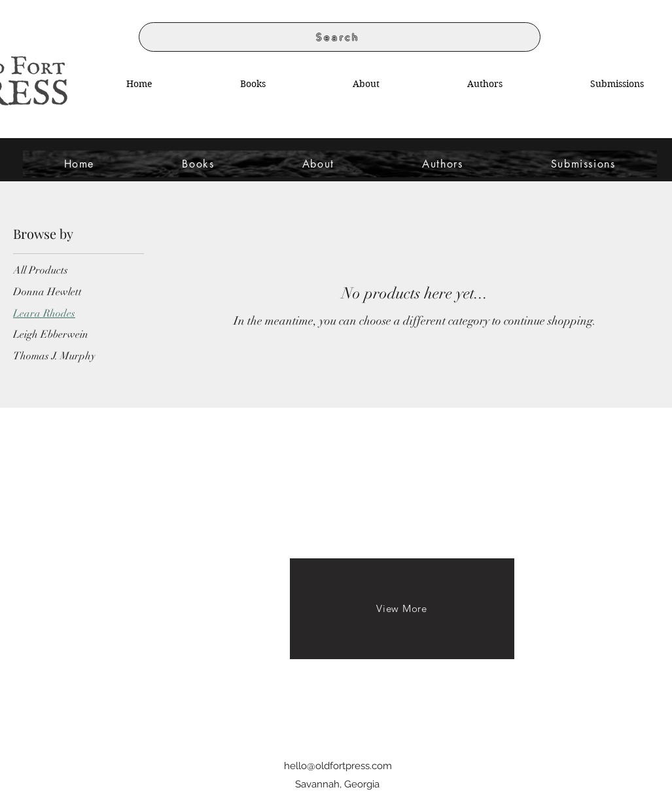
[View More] (402, 609)
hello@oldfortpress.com (338, 766)
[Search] (340, 37)
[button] (485, 84)
